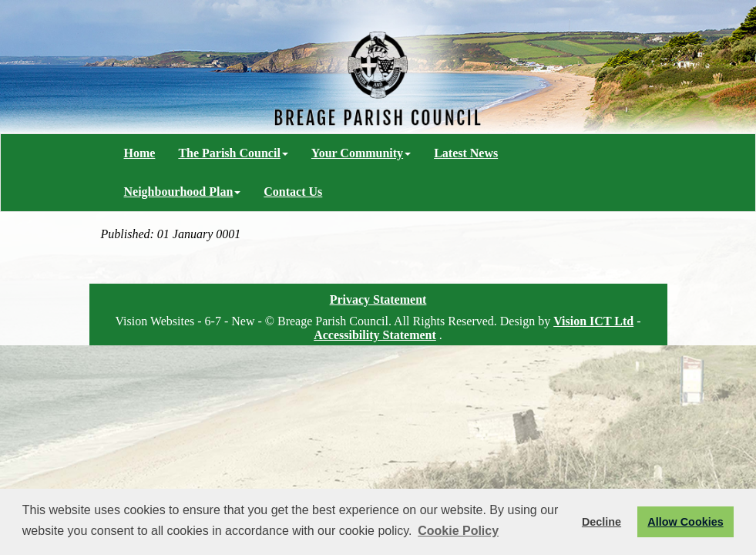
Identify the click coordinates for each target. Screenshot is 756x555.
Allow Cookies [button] (685, 522)
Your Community (361, 153)
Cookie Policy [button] (458, 531)
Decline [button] (601, 522)
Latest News (466, 153)
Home (140, 153)
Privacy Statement (378, 299)
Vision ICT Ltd (593, 321)
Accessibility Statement (375, 335)
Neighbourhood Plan (183, 192)
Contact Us (293, 192)
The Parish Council (233, 153)
